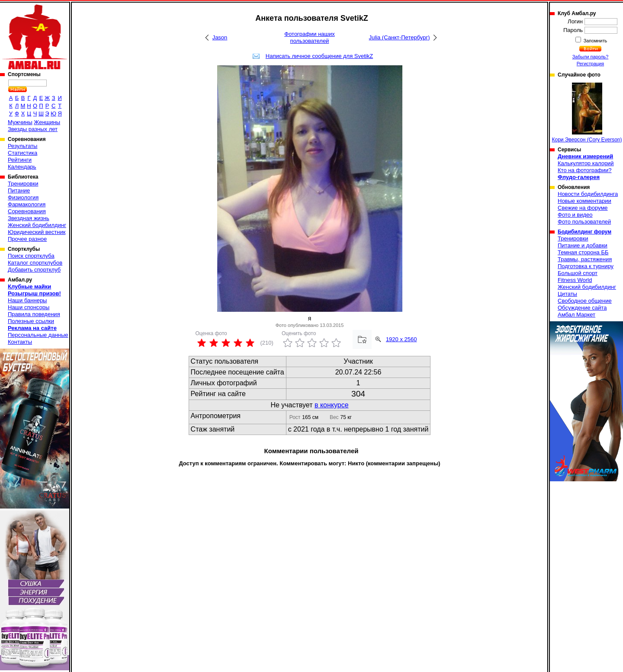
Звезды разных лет (33, 129)
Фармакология (27, 204)
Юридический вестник (37, 232)
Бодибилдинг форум (584, 232)
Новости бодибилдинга (588, 194)
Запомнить (595, 41)
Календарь (22, 167)
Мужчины (20, 122)
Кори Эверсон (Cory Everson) (587, 113)
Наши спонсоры (29, 307)
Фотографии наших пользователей (310, 37)
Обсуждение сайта (582, 308)
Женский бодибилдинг (37, 225)
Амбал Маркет (576, 315)
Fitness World (575, 280)
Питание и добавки (583, 245)
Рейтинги (20, 160)
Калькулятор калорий (586, 163)
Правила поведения (34, 314)
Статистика (22, 153)
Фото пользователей (584, 222)
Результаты (22, 146)
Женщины (47, 122)
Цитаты (567, 294)
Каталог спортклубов (35, 263)
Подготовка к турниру (586, 266)
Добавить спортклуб (34, 270)
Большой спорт (578, 273)
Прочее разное (27, 239)
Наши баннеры (27, 300)
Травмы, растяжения (585, 259)
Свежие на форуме (583, 208)
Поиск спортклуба (31, 256)
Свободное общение (585, 301)
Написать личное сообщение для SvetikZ (319, 56)
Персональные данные (38, 335)
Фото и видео (575, 215)
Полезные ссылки (31, 321)
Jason (220, 37)
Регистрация (590, 64)
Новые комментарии (584, 201)
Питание (19, 190)
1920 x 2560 (401, 339)
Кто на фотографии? (585, 170)
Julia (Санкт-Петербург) (400, 37)
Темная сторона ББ (583, 252)
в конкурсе (332, 405)
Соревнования (27, 211)
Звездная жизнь (29, 218)
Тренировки (23, 184)
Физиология (23, 197)
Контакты (20, 342)
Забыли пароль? (591, 57)
